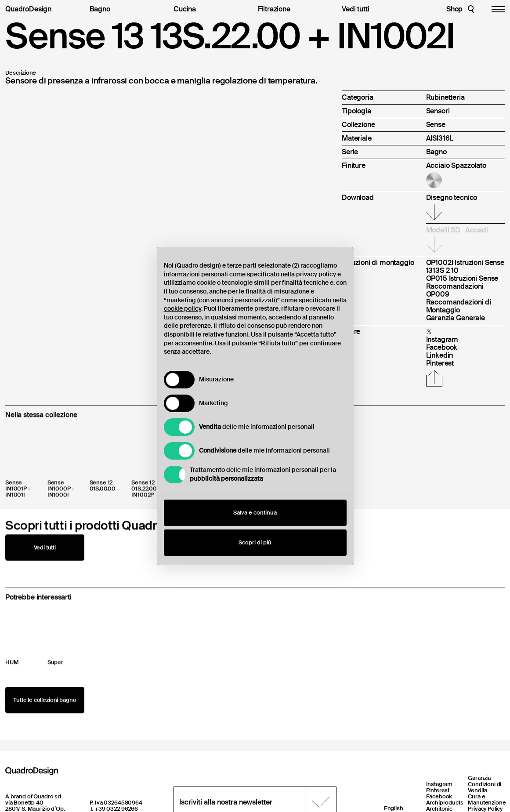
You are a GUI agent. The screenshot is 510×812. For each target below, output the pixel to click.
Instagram (439, 784)
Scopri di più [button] (255, 542)
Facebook (439, 796)
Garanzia (479, 778)
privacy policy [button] (316, 274)
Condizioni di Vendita (485, 787)
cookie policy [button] (183, 308)
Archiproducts (445, 803)
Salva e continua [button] (255, 513)
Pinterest (438, 790)
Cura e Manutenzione (487, 799)
